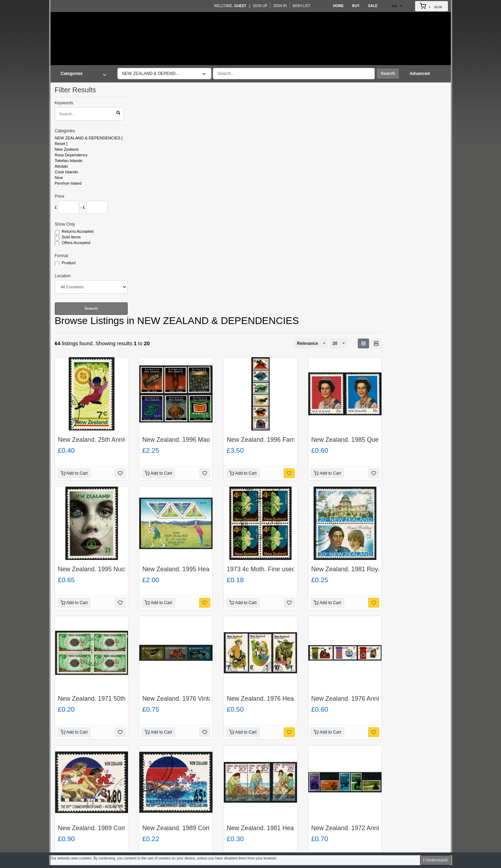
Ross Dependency (71, 155)
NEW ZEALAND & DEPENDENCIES (88, 138)
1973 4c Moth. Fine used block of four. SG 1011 (293, 569)
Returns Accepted (78, 232)
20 (335, 343)
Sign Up (260, 6)
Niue (59, 178)
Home (338, 6)
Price (60, 196)
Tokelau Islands (69, 161)
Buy (356, 6)
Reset (60, 144)
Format (62, 256)
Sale (373, 6)
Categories (65, 131)
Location (63, 276)
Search (388, 74)
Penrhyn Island (68, 183)
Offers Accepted (77, 243)
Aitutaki (61, 166)
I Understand (435, 860)
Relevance (307, 343)
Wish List (302, 6)
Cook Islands (66, 172)
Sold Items (72, 237)
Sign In (280, 6)
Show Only (65, 224)
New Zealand (67, 149)
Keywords (64, 103)
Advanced (420, 74)
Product (69, 263)
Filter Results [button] (80, 90)
